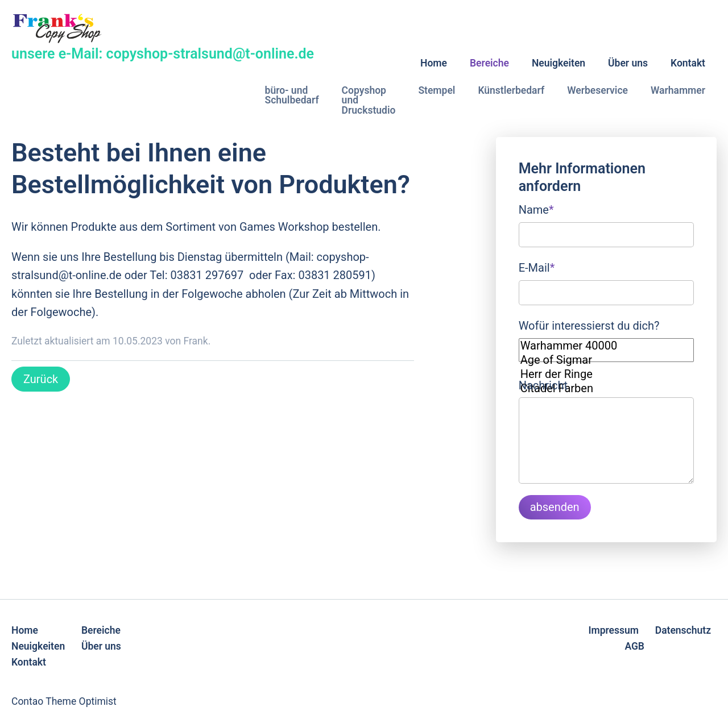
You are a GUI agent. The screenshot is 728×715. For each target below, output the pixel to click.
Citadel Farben (606, 388)
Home (434, 63)
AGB (634, 646)
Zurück (41, 379)
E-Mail (537, 267)
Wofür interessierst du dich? (589, 326)
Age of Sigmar (606, 360)
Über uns (628, 63)
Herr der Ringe (606, 374)
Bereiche (489, 63)
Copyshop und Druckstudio (369, 100)
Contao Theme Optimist (64, 701)
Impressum (613, 630)
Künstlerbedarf (511, 90)
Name (536, 209)
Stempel (437, 90)
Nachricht (543, 385)
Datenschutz (683, 630)
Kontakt (688, 63)
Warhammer (678, 90)
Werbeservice (597, 90)
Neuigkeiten (559, 63)
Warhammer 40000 (606, 346)
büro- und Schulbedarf (292, 95)
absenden (555, 507)
